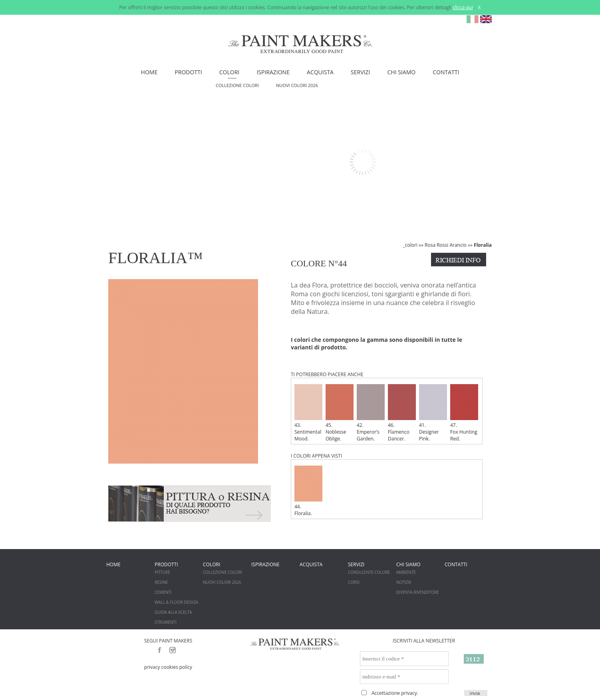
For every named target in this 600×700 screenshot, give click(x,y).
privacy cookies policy (168, 667)
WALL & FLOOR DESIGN (176, 602)
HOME (149, 72)
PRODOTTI (188, 72)
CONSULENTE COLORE (369, 572)
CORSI (354, 582)
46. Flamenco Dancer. (402, 413)
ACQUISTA (320, 72)
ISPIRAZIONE (273, 72)
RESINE (161, 582)
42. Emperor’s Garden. (371, 413)
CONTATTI (446, 72)
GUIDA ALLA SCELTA (173, 612)
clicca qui (463, 7)
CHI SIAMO (402, 72)
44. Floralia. (308, 491)
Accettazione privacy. (395, 693)
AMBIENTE (406, 572)
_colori (410, 245)
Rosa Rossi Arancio (446, 245)
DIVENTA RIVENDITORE (418, 592)
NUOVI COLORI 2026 (297, 85)
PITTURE (162, 572)
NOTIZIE (404, 582)
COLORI (229, 72)
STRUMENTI (166, 622)
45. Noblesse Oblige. (340, 413)
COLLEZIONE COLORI (237, 85)
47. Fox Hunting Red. (464, 413)
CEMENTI (163, 592)
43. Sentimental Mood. (308, 413)
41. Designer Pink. (433, 413)
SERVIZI (360, 72)
